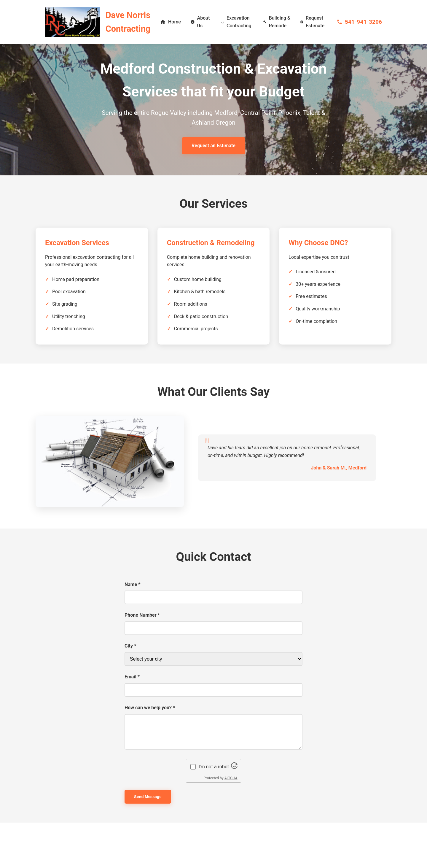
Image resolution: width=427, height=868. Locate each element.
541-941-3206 (359, 22)
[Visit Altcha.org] (234, 767)
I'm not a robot (214, 767)
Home (170, 22)
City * (130, 646)
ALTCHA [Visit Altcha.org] (231, 778)
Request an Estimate (213, 146)
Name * (133, 584)
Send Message (148, 797)
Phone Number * (142, 615)
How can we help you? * (150, 708)
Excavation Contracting (236, 22)
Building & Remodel (277, 22)
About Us (200, 22)
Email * (132, 677)
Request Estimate (312, 22)
